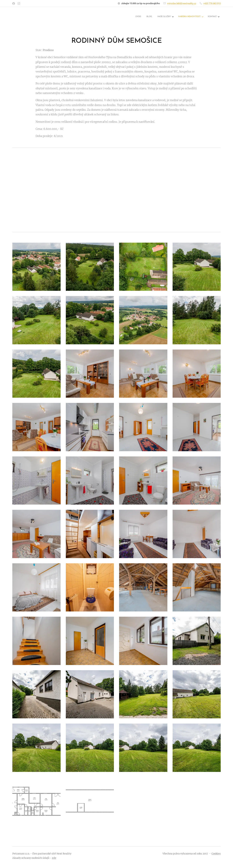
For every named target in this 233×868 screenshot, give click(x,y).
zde (54, 858)
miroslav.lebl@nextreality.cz (182, 3)
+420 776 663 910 (212, 3)
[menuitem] (192, 17)
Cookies (216, 854)
